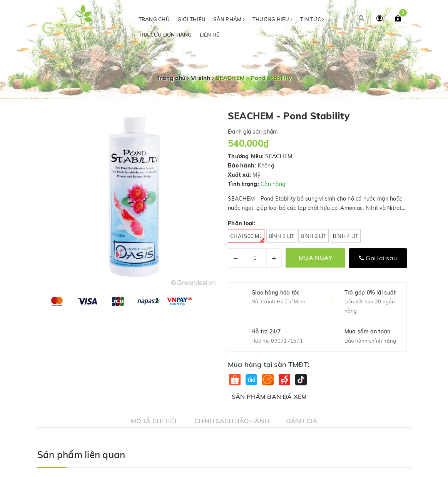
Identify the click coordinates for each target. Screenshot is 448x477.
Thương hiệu (272, 19)
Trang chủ (154, 19)
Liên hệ (210, 35)
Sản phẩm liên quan (81, 455)
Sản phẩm (229, 19)
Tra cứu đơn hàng (165, 35)
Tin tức (312, 19)
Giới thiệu (192, 19)
